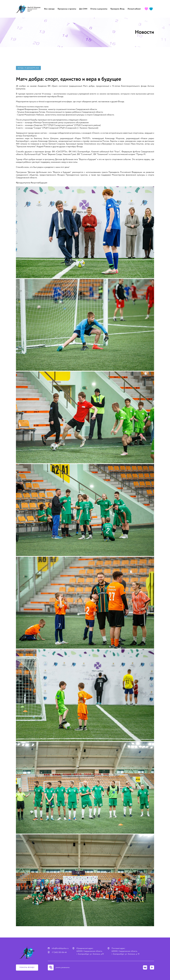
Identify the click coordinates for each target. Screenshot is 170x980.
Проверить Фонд (117, 9)
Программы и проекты (67, 9)
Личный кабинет (134, 9)
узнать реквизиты (63, 967)
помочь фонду (27, 967)
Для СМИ (83, 9)
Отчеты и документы (99, 9)
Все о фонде (49, 9)
